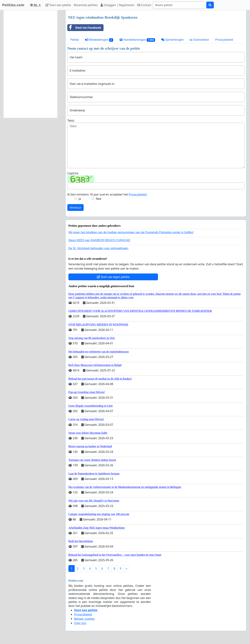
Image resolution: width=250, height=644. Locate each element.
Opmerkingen (172, 40)
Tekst (71, 121)
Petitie (75, 40)
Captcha (73, 173)
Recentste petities (86, 5)
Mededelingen (99, 40)
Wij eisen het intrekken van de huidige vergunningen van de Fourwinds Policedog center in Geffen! (131, 232)
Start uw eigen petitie (113, 277)
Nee (98, 199)
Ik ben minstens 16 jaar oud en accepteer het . (107, 194)
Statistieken (199, 40)
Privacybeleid (224, 40)
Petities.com (13, 5)
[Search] (180, 5)
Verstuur (75, 207)
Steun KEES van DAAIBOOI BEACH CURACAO (99, 240)
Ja (80, 199)
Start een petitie (58, 5)
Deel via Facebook (84, 28)
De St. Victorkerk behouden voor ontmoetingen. (99, 248)
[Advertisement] (30, 64)
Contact (144, 5)
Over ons (80, 623)
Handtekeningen (137, 40)
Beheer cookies (84, 619)
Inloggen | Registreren (117, 5)
